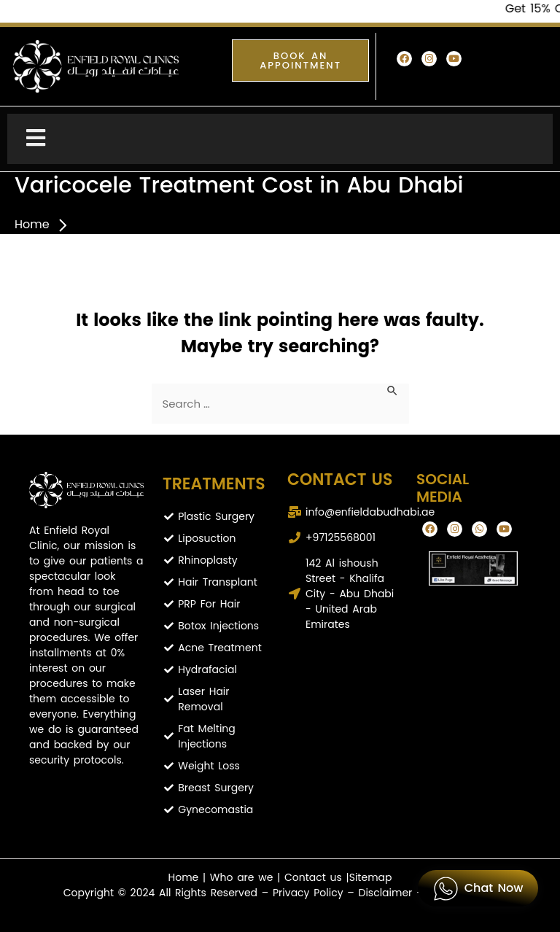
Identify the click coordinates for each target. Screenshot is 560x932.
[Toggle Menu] (280, 139)
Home (32, 224)
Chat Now (478, 889)
